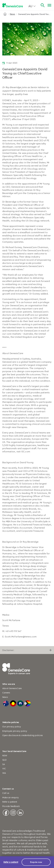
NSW (5, 755)
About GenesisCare (12, 688)
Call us (6, 793)
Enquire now (36, 862)
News (12, 14)
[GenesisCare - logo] (13, 5)
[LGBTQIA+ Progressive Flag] (28, 703)
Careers (6, 693)
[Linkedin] (20, 812)
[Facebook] (6, 812)
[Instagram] (13, 812)
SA (4, 764)
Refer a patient (10, 802)
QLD (4, 760)
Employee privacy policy (15, 731)
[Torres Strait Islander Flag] (20, 703)
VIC (4, 769)
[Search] (43, 5)
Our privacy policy (12, 727)
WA (4, 773)
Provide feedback (11, 806)
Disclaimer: (27, 650)
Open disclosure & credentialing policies (23, 735)
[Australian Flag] (6, 703)
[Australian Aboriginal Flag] (13, 703)
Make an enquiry (11, 797)
